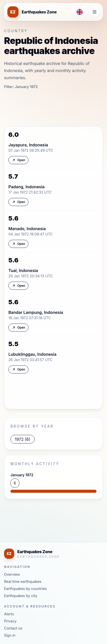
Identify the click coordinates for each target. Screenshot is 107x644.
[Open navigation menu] (95, 12)
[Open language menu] (80, 12)
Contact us (13, 628)
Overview (12, 574)
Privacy (10, 621)
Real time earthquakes (23, 581)
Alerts (9, 614)
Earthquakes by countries (25, 589)
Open (18, 160)
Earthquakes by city (21, 596)
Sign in (10, 635)
